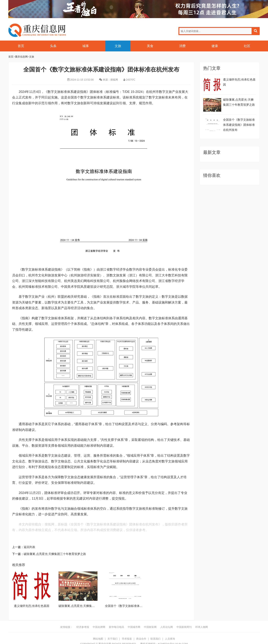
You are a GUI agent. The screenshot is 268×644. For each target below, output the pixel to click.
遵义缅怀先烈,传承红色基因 (32, 606)
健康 (215, 46)
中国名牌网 (99, 627)
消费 (182, 46)
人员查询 (170, 639)
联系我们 (155, 639)
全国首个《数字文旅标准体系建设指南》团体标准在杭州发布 (239, 125)
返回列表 (29, 547)
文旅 (118, 46)
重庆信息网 (37, 30)
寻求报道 (127, 639)
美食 (150, 46)
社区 (247, 46)
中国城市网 (134, 627)
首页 (21, 46)
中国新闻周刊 (184, 627)
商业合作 (141, 639)
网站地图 (98, 639)
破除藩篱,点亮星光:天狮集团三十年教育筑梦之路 (55, 554)
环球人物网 (202, 627)
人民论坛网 (167, 627)
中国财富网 (150, 627)
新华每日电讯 (116, 627)
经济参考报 (83, 627)
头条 (53, 46)
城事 (86, 46)
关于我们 (113, 639)
